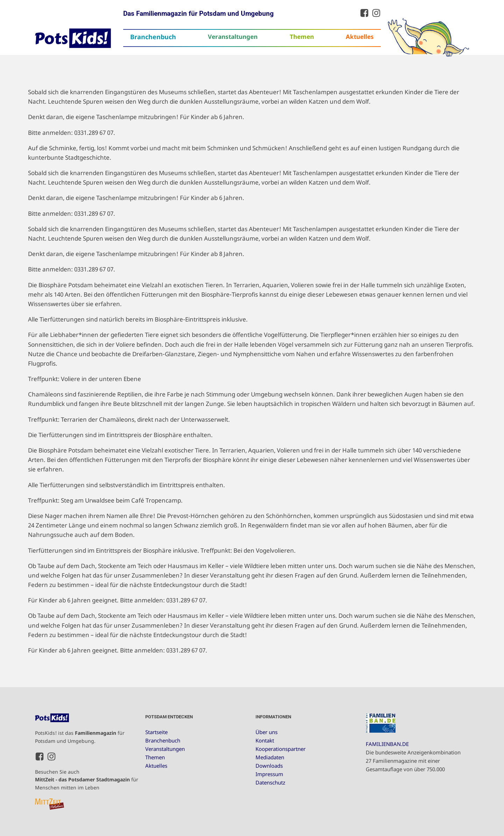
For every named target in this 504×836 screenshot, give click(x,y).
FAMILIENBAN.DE (387, 744)
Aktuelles (360, 37)
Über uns (267, 732)
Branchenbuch (153, 37)
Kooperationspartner (281, 749)
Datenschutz (270, 782)
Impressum (269, 774)
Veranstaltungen (233, 37)
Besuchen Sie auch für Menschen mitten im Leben (87, 780)
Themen (302, 37)
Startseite (156, 732)
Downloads (269, 766)
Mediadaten (270, 757)
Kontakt (265, 740)
